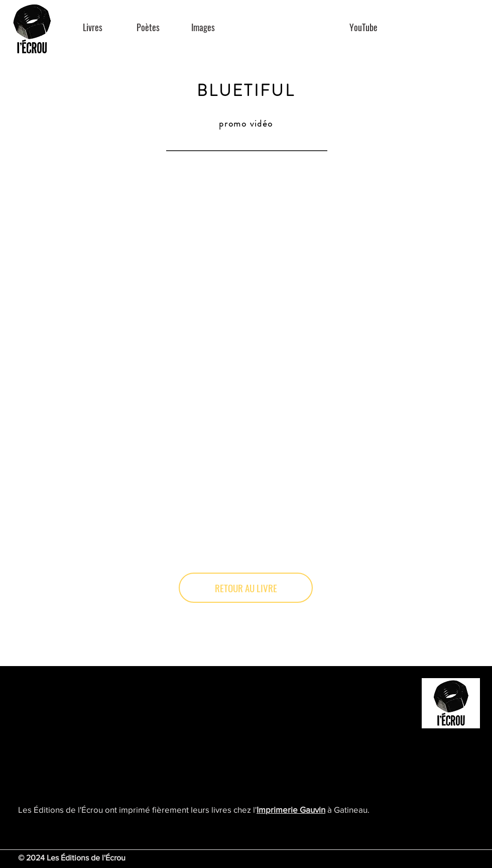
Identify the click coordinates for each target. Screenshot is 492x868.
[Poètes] (148, 27)
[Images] (203, 27)
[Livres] (93, 27)
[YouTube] (363, 27)
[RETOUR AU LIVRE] (246, 588)
